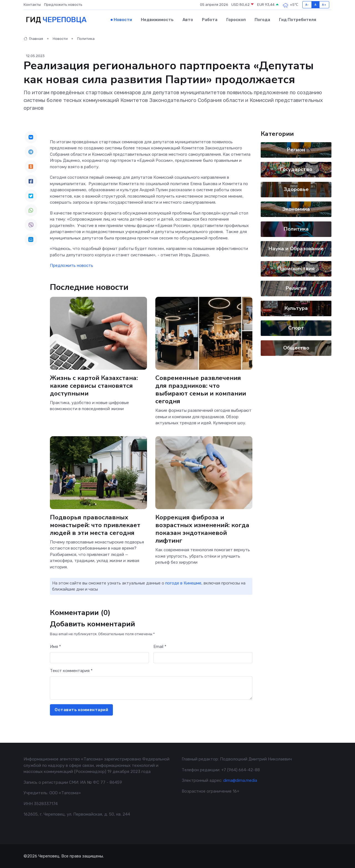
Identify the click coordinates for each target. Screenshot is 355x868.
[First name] (99, 658)
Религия (296, 288)
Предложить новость (63, 5)
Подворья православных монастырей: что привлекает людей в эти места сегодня (95, 525)
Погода (262, 20)
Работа (210, 20)
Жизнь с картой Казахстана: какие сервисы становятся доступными (94, 385)
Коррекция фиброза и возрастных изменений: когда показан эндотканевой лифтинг (202, 529)
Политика (86, 39)
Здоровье (296, 189)
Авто (188, 20)
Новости (123, 20)
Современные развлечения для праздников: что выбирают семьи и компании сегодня (201, 389)
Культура (296, 308)
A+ (324, 5)
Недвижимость (157, 20)
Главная (33, 39)
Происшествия (296, 268)
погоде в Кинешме (183, 583)
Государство (296, 169)
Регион (296, 149)
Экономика (296, 209)
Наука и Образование (296, 249)
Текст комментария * (71, 671)
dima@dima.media (240, 780)
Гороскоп (236, 20)
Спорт (296, 328)
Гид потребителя (298, 20)
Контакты (32, 5)
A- (307, 5)
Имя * (55, 647)
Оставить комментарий (81, 710)
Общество (296, 348)
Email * (160, 647)
